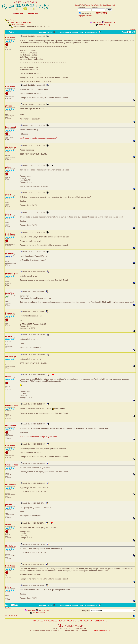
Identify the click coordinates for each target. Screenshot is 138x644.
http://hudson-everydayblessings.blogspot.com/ (38, 138)
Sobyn (8, 194)
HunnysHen (10, 313)
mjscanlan (10, 253)
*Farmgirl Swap (18, 25)
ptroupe (8, 106)
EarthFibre (10, 293)
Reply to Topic (110, 22)
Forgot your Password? (85, 16)
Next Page (132, 29)
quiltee (8, 167)
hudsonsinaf (10, 127)
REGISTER (101, 13)
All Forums (12, 20)
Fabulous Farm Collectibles (20, 22)
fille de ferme (11, 147)
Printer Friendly (104, 25)
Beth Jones (10, 38)
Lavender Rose (12, 273)
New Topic (97, 22)
